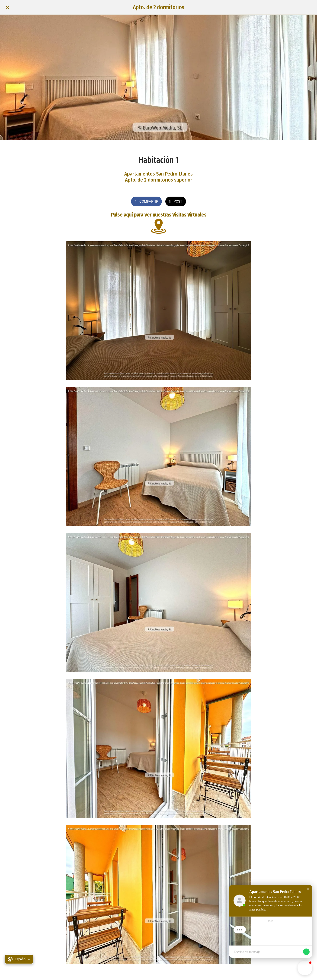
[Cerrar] (7, 7)
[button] (19, 959)
